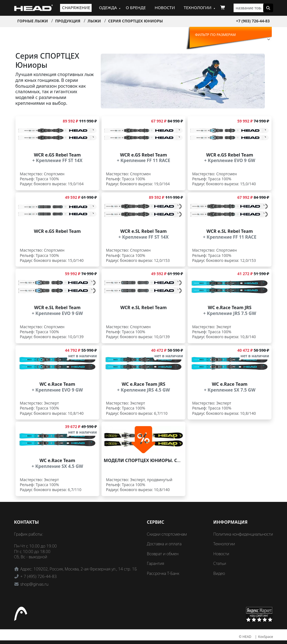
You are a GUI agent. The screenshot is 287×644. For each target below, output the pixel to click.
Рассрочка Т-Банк (163, 573)
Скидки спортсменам (167, 534)
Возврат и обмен (163, 554)
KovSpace (266, 637)
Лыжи (94, 21)
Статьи (220, 563)
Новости (165, 7)
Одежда (108, 7)
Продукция (68, 21)
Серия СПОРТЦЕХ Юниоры (136, 21)
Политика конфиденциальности (243, 534)
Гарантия (156, 563)
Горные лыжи (33, 21)
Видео (219, 573)
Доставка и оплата (164, 544)
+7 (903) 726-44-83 (253, 21)
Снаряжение (76, 7)
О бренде (136, 7)
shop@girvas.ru (34, 584)
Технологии (198, 7)
